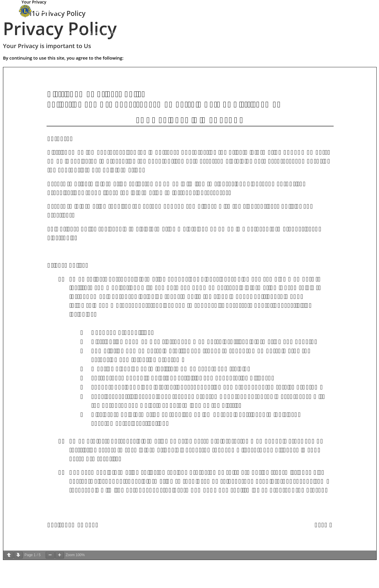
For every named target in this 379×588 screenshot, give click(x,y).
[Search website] (359, 33)
